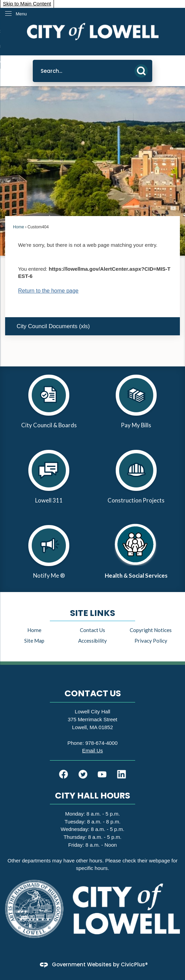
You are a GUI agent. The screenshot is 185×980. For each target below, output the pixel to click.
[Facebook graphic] (63, 774)
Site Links (92, 613)
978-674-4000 (102, 743)
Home (18, 227)
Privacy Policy (151, 641)
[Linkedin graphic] (122, 774)
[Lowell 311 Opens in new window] (49, 479)
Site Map (34, 641)
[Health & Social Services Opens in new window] (136, 554)
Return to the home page (48, 291)
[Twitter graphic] (83, 774)
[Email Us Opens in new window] (93, 750)
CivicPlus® (134, 964)
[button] (141, 71)
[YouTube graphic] (102, 774)
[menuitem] (92, 326)
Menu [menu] (21, 14)
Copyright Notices (151, 630)
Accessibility (92, 641)
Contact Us (92, 630)
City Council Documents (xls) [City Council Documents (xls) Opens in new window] (53, 326)
